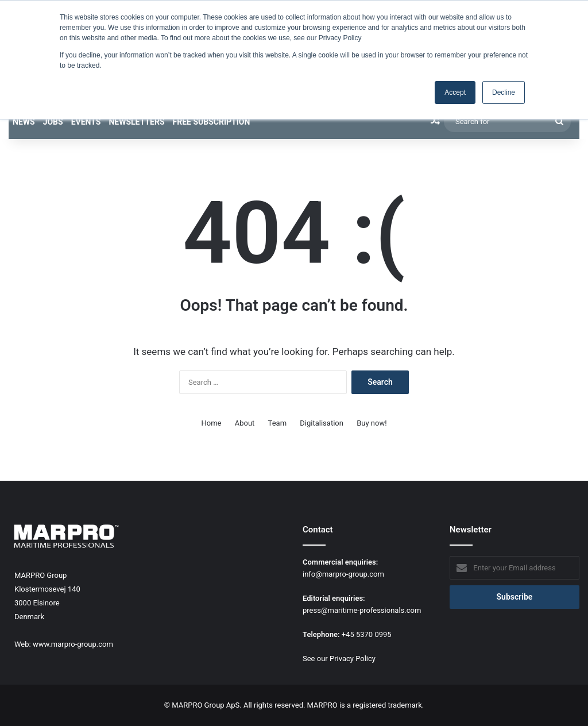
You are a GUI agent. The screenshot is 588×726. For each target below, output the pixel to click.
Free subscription (212, 122)
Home (212, 423)
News (24, 122)
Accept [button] (455, 92)
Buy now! (372, 423)
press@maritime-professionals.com (362, 610)
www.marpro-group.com (73, 644)
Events (86, 122)
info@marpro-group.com (343, 574)
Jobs (53, 122)
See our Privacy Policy (339, 659)
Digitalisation (322, 423)
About (245, 423)
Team (278, 423)
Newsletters (136, 122)
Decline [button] (504, 92)
